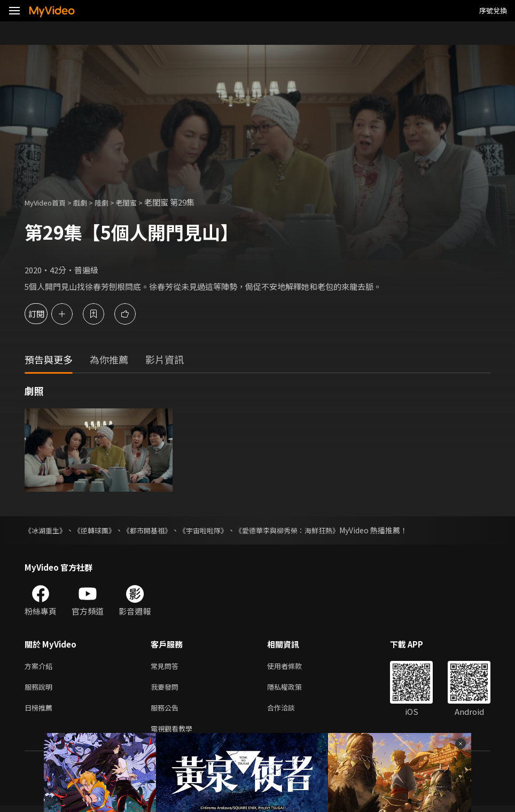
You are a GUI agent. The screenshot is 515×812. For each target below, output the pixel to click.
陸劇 (112, 202)
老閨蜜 (140, 202)
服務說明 (41, 689)
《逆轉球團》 (99, 530)
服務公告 (167, 711)
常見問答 (167, 667)
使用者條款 (294, 667)
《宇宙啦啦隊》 (215, 530)
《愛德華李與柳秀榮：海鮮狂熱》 (305, 530)
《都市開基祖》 (155, 530)
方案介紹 (41, 667)
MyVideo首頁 (49, 202)
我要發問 (167, 689)
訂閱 (46, 314)
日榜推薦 (41, 711)
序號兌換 (493, 10)
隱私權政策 (294, 689)
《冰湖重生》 (47, 530)
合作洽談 (290, 711)
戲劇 (89, 202)
